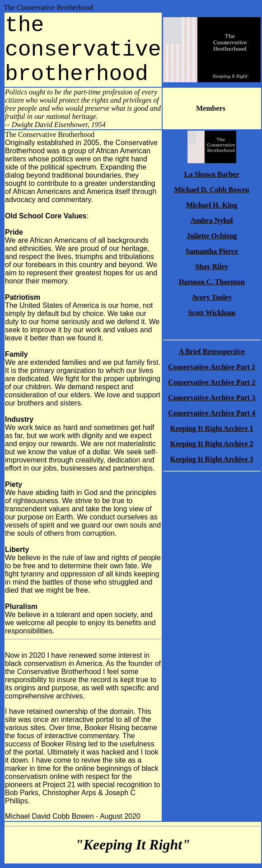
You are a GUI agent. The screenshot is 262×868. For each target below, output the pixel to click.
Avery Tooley (212, 297)
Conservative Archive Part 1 (212, 367)
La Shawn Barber (212, 174)
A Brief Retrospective (211, 351)
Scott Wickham (212, 313)
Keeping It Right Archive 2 (212, 444)
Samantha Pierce (212, 251)
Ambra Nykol (212, 220)
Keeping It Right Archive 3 (212, 459)
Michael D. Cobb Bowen (212, 190)
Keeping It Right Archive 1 (212, 428)
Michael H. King (212, 205)
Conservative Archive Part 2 (212, 382)
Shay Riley (212, 267)
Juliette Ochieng (212, 236)
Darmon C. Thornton (212, 282)
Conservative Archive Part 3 (212, 398)
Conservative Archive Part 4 (212, 413)
